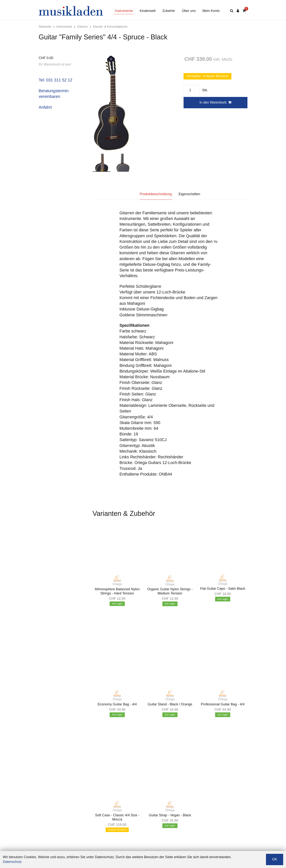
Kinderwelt (148, 11)
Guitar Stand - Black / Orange (170, 704)
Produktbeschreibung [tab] (156, 194)
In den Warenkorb (215, 102)
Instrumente (124, 11)
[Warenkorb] (244, 11)
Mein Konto (211, 11)
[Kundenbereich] (238, 11)
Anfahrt (45, 107)
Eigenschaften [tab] (189, 194)
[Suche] (232, 11)
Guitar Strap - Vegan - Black (170, 815)
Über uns (189, 11)
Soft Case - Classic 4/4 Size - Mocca (117, 817)
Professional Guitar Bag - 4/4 (223, 704)
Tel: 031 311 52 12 (56, 80)
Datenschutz (12, 862)
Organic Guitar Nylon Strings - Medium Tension (170, 591)
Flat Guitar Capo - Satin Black (223, 589)
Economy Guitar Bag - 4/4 (117, 704)
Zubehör (169, 11)
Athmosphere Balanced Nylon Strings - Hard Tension (117, 591)
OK (274, 859)
